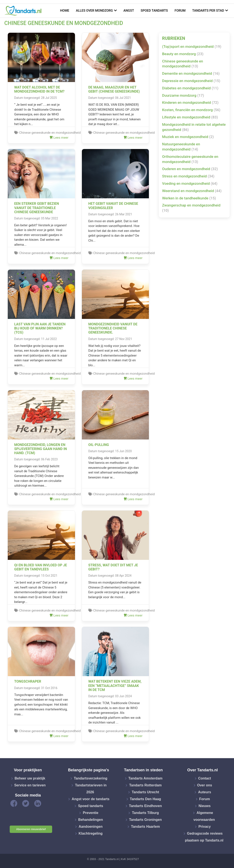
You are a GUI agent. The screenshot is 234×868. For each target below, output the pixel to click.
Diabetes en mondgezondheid (190, 88)
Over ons (205, 785)
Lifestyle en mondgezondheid (190, 117)
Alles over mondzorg (94, 11)
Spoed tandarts (154, 11)
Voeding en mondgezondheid (190, 183)
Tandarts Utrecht (145, 792)
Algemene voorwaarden (204, 816)
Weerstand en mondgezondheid (192, 191)
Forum (180, 11)
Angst (129, 11)
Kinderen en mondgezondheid (190, 102)
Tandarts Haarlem (145, 827)
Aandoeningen (91, 827)
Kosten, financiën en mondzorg (191, 110)
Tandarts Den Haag (146, 799)
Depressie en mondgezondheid (191, 81)
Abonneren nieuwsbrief (31, 829)
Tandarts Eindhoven (146, 806)
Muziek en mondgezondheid (188, 137)
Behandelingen (91, 820)
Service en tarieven (30, 785)
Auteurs (204, 792)
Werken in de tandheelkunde (189, 198)
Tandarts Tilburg (145, 813)
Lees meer (59, 138)
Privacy (205, 827)
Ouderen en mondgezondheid (190, 169)
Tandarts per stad (208, 11)
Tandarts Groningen (145, 820)
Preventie (90, 813)
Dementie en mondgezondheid (191, 73)
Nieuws (204, 806)
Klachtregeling (91, 833)
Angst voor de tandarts (91, 799)
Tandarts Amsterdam (145, 778)
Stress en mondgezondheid (188, 176)
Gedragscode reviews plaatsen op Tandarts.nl (204, 837)
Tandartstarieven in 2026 (91, 789)
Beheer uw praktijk (30, 778)
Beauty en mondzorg (183, 54)
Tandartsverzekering (91, 778)
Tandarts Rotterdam (145, 785)
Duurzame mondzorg (183, 95)
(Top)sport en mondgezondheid (192, 47)
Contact (205, 778)
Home (65, 11)
